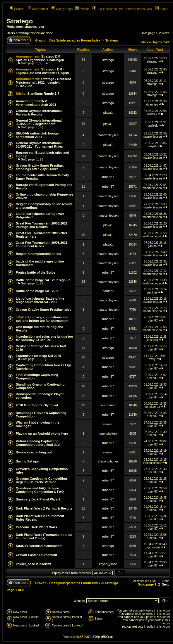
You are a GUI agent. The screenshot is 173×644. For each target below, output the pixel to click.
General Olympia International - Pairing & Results (40, 113)
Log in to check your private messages (122, 9)
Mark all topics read (155, 42)
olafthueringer (152, 236)
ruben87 (108, 177)
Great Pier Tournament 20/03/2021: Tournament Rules (42, 244)
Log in (162, 9)
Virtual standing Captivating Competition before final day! (38, 443)
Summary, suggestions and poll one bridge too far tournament (42, 319)
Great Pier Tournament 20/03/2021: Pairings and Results (42, 225)
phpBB (79, 637)
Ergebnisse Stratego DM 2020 (38, 356)
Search (17, 9)
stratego (30, 27)
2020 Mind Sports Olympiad (37, 405)
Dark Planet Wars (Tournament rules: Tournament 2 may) (44, 536)
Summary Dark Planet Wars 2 (38, 499)
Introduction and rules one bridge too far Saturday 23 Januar (44, 338)
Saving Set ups (27, 461)
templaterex (152, 407)
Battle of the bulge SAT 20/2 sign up (43, 280)
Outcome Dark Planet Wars (36, 527)
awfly (152, 359)
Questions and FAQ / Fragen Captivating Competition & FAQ (40, 490)
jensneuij (152, 340)
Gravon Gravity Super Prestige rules (44, 310)
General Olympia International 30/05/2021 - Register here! (39, 122)
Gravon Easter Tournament (36, 555)
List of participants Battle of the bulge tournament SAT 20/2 (40, 300)
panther (108, 291)
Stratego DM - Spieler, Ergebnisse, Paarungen (40, 58)
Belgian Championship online (38, 254)
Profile (82, 9)
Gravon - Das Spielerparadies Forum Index (68, 40)
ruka (41, 27)
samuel (108, 424)
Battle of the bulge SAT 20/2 (37, 291)
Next (166, 33)
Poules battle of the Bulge (36, 272)
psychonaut (152, 547)
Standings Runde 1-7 (43, 94)
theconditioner (108, 461)
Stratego (20, 21)
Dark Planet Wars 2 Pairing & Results (44, 508)
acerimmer (108, 405)
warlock (152, 114)
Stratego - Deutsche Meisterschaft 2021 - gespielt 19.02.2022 (44, 82)
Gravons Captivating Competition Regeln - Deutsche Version (41, 480)
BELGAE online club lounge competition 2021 (37, 135)
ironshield (152, 126)
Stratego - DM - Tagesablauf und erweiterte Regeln (42, 71)
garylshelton (108, 434)
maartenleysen (108, 135)
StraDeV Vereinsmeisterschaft (39, 546)
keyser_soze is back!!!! (33, 564)
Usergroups (62, 9)
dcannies (152, 105)
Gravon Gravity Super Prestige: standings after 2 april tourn (40, 167)
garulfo (152, 246)
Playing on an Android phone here (42, 434)
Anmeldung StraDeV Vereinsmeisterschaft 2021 (36, 103)
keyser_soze (108, 564)
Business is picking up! (34, 452)
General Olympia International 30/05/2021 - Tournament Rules (39, 145)
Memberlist (38, 9)
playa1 (108, 113)
